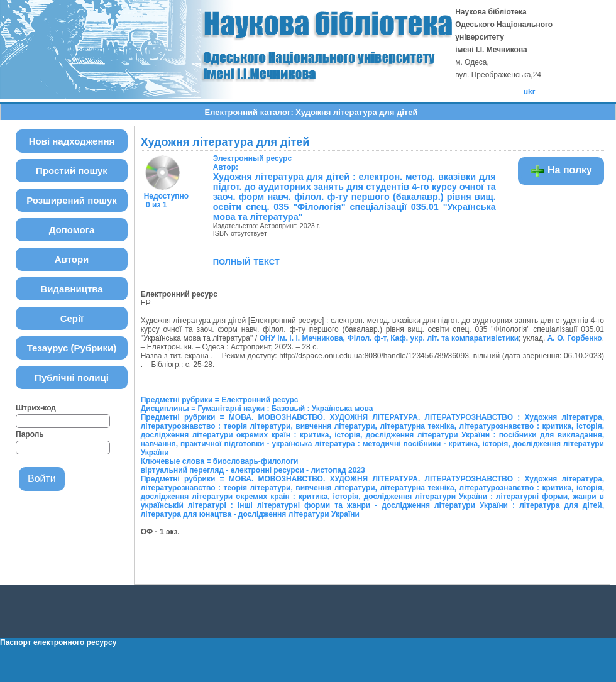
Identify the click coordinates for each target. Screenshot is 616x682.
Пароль (30, 434)
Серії (72, 318)
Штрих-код (36, 408)
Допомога (72, 230)
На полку (561, 171)
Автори (72, 259)
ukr (530, 92)
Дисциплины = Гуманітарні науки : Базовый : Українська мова (257, 409)
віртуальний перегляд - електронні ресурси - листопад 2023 (253, 470)
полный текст (246, 261)
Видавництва (71, 289)
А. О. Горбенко (575, 338)
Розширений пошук (72, 200)
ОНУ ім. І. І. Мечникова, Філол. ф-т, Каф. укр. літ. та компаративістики (389, 338)
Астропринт (278, 226)
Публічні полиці (72, 377)
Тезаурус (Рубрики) (72, 348)
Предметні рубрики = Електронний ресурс (220, 400)
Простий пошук (72, 171)
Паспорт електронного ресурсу (58, 642)
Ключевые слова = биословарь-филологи (220, 461)
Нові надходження (72, 141)
